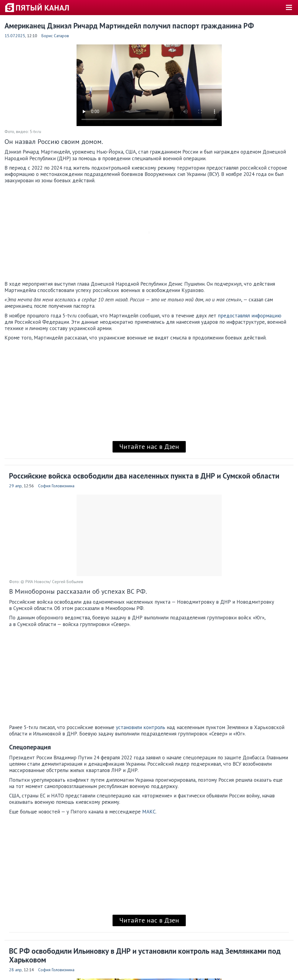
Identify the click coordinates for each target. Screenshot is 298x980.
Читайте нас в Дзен (149, 446)
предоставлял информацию (250, 316)
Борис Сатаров (55, 36)
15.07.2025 (15, 36)
